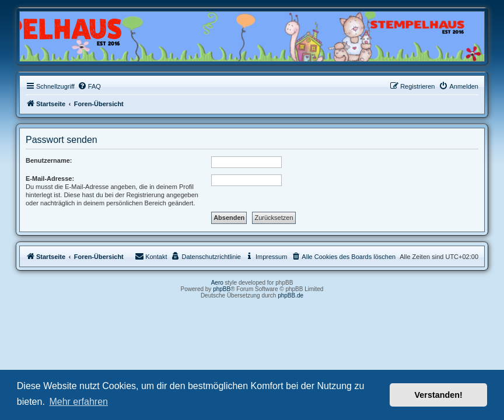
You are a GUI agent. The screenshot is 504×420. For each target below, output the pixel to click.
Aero (217, 283)
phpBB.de (290, 295)
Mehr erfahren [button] (78, 402)
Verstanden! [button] (439, 395)
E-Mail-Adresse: (50, 178)
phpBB (222, 289)
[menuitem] (89, 86)
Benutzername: (49, 160)
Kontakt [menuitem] (151, 256)
